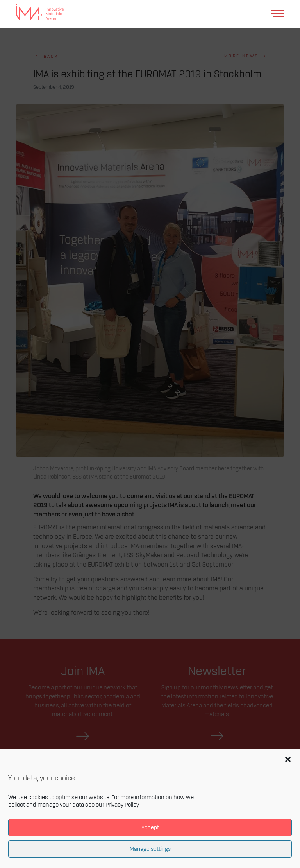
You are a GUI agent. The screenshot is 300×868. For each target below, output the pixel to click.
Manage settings (150, 849)
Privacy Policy (122, 805)
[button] (288, 759)
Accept (150, 828)
